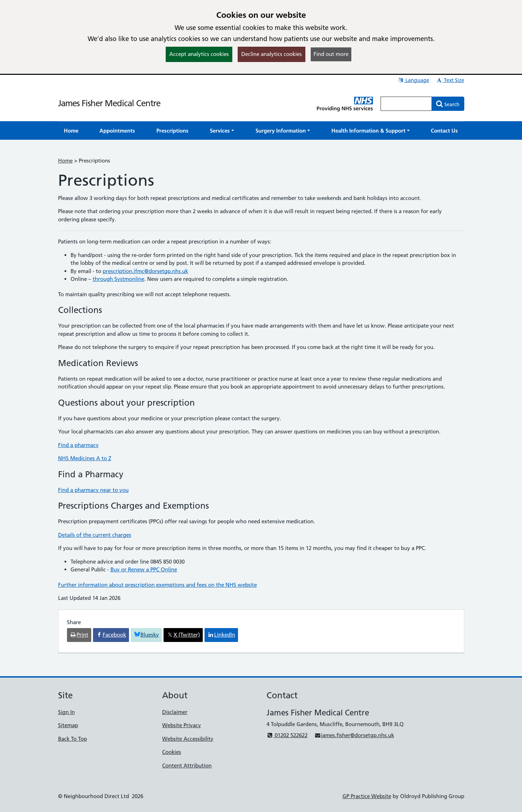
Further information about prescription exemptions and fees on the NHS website (157, 585)
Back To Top (73, 739)
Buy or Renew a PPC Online (144, 569)
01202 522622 (287, 735)
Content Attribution (187, 765)
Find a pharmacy (78, 445)
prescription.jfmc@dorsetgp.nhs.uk (145, 271)
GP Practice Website (367, 796)
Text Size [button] (450, 80)
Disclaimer (175, 712)
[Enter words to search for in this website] (406, 104)
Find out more (331, 54)
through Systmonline (118, 279)
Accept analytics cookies (199, 54)
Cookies (172, 752)
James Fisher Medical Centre (109, 103)
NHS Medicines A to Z (85, 458)
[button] (222, 131)
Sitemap (68, 725)
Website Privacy (182, 725)
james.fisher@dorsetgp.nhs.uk (354, 735)
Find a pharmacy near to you (93, 490)
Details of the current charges (95, 535)
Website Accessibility (188, 739)
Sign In (66, 712)
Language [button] (414, 80)
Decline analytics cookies (272, 54)
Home (65, 161)
